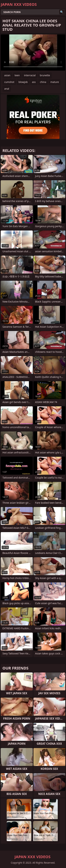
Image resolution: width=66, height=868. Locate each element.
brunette (45, 75)
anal (7, 89)
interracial (30, 75)
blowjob (23, 82)
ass (34, 82)
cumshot (9, 82)
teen (17, 75)
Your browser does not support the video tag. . (33, 53)
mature (55, 82)
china (43, 82)
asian (7, 75)
